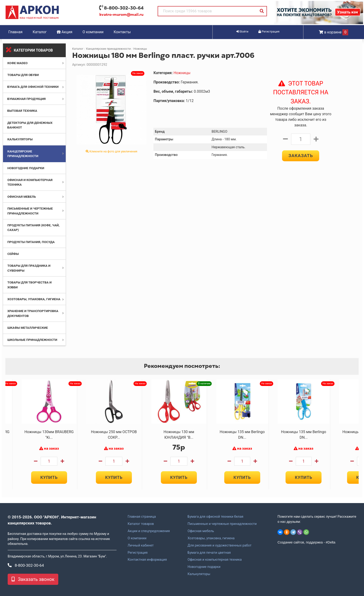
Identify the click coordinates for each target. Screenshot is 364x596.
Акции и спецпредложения (149, 531)
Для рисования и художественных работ (219, 546)
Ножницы (140, 49)
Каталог (40, 32)
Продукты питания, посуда (31, 242)
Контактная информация (147, 560)
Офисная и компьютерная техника (215, 560)
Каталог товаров (141, 524)
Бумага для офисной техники (33, 87)
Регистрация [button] (269, 31)
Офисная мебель (22, 197)
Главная (15, 32)
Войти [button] (242, 31)
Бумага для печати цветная (209, 553)
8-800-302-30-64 (124, 8)
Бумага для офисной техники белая (215, 517)
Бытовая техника (22, 111)
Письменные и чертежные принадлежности (222, 524)
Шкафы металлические (28, 328)
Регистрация (138, 553)
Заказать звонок (33, 579)
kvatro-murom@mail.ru (121, 15)
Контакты (122, 32)
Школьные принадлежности (32, 340)
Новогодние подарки (26, 168)
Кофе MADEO (18, 63)
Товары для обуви (23, 75)
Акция (65, 32)
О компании (93, 32)
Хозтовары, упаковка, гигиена (34, 299)
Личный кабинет (141, 546)
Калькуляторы (20, 139)
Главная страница (142, 517)
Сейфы (13, 254)
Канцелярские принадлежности (108, 49)
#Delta (331, 542)
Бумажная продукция (27, 99)
